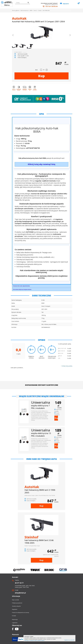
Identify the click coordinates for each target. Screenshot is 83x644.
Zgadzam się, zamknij (69, 640)
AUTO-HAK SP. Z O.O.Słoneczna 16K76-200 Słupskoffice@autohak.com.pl (41, 286)
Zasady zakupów (16, 606)
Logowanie (15, 623)
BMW (31, 10)
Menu (7, 5)
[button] (13, 35)
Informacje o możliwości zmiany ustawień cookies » (35, 640)
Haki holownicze (25, 10)
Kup (41, 76)
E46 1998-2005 (46, 10)
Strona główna (16, 10)
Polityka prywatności (17, 603)
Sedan (40, 10)
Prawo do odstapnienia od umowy (21, 613)
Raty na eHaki (15, 600)
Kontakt (14, 616)
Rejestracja (15, 619)
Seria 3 (35, 10)
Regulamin (15, 609)
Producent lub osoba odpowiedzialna (21, 286)
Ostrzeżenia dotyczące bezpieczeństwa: (22, 289)
